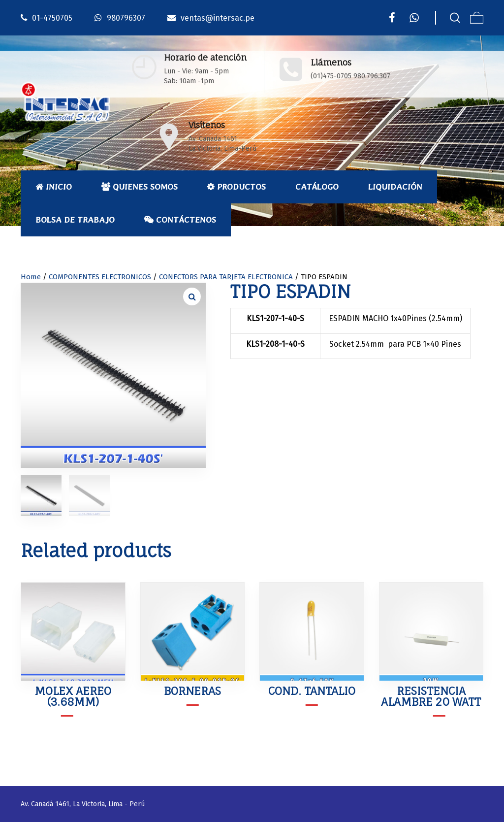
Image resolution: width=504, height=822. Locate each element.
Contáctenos (180, 220)
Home (31, 277)
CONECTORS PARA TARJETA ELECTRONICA (226, 277)
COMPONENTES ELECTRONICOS (100, 277)
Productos (236, 187)
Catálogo (317, 187)
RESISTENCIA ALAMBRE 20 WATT (431, 696)
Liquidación (395, 187)
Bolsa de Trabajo (75, 220)
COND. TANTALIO (312, 691)
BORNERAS (192, 691)
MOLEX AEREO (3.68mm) (73, 696)
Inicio (54, 187)
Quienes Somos (140, 187)
